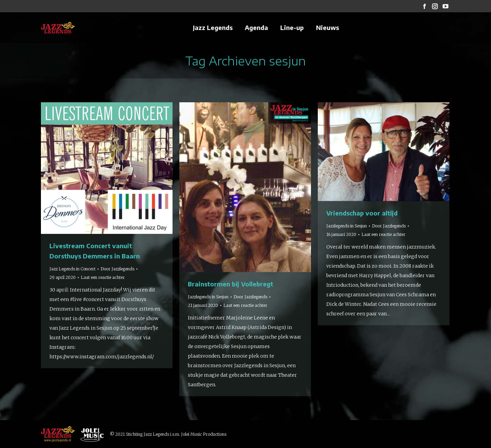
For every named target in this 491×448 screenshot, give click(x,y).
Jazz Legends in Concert (72, 269)
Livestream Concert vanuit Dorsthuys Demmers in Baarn (95, 251)
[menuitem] (213, 28)
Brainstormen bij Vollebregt (230, 284)
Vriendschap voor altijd (362, 213)
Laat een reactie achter (103, 277)
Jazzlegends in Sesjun (208, 297)
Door (117, 269)
